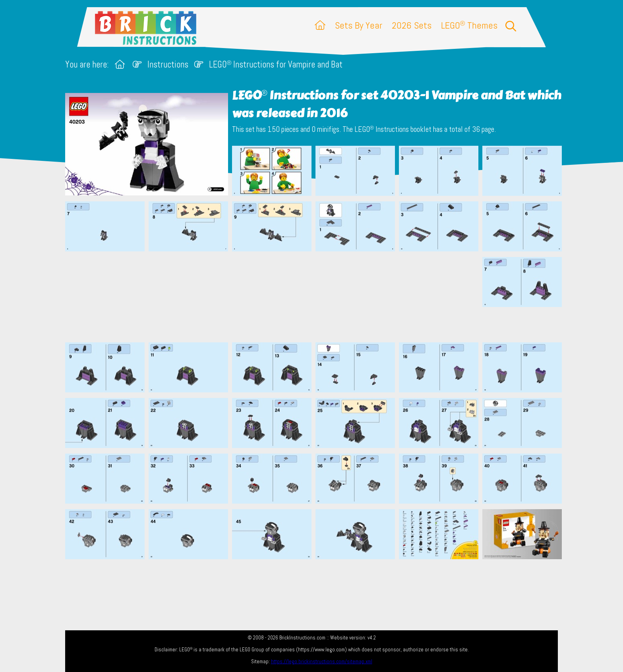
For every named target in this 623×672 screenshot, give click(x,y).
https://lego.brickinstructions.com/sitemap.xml (322, 661)
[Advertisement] (315, 297)
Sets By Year (359, 25)
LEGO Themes (469, 25)
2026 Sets (412, 25)
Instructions (168, 65)
